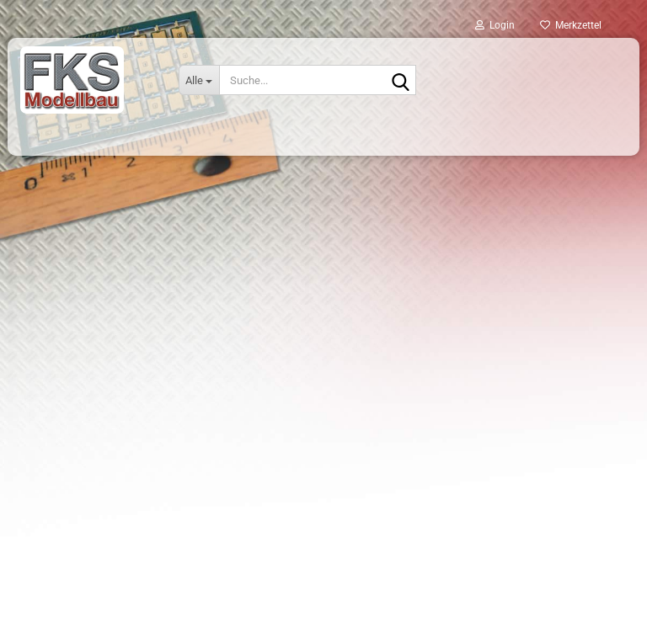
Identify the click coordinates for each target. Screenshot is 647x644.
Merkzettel (571, 25)
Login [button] (495, 25)
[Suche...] (199, 80)
